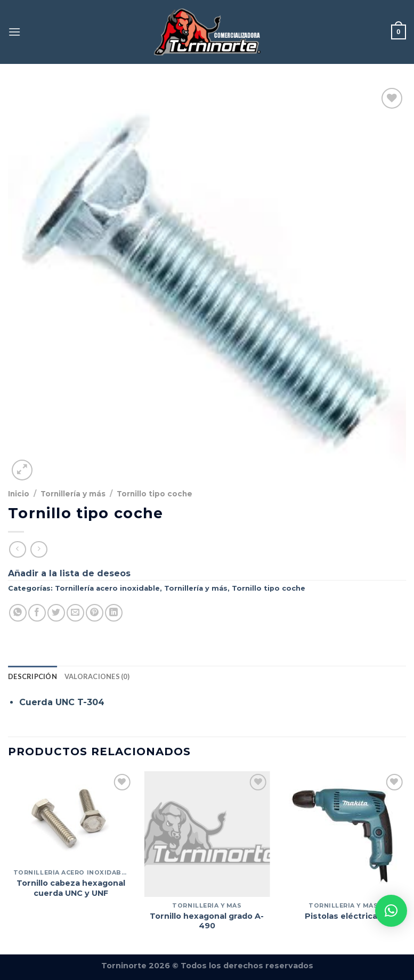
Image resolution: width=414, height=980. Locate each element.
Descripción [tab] (33, 676)
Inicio (19, 494)
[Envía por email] (75, 613)
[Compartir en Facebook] (37, 613)
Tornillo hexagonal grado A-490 (207, 921)
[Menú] (14, 32)
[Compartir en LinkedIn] (114, 613)
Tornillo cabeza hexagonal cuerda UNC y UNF (71, 888)
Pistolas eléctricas (343, 916)
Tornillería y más (73, 494)
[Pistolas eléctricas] (343, 834)
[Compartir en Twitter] (56, 613)
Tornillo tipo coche (155, 494)
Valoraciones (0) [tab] (97, 676)
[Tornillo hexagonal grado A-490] (207, 834)
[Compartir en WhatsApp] (18, 613)
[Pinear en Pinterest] (95, 613)
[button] (391, 911)
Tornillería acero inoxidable (107, 588)
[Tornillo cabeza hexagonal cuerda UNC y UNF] (71, 818)
